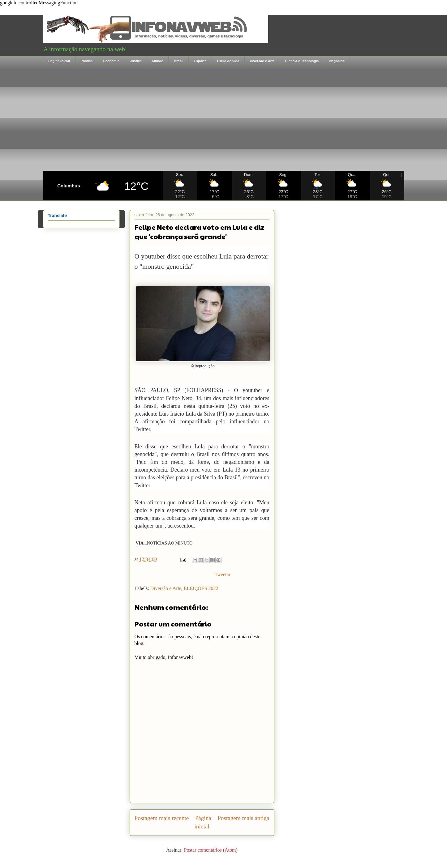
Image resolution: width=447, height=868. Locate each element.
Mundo (158, 61)
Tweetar (223, 574)
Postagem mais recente (162, 818)
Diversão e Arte (262, 61)
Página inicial (59, 61)
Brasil (179, 61)
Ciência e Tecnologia (302, 61)
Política (86, 61)
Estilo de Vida (228, 61)
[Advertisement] (224, 118)
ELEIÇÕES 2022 (201, 588)
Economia (111, 61)
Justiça (136, 61)
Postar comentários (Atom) (211, 850)
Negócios (337, 61)
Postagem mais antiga (243, 818)
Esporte (200, 61)
